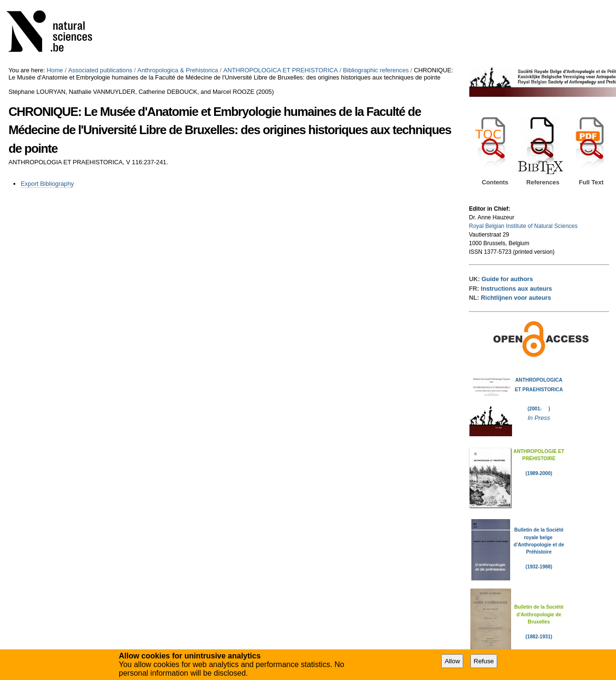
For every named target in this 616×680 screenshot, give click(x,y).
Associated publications (100, 70)
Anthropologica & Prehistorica (178, 70)
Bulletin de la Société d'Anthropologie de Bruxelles (539, 614)
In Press (539, 418)
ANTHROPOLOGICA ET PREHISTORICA (280, 70)
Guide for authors (507, 279)
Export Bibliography (47, 184)
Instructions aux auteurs (517, 289)
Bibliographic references (376, 70)
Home (55, 70)
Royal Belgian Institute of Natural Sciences (523, 226)
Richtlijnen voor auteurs (516, 298)
